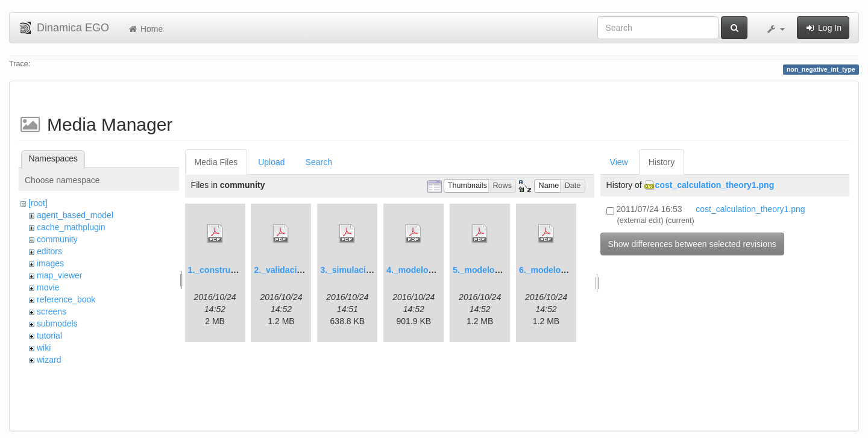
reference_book (66, 299)
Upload (271, 162)
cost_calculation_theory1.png (715, 185)
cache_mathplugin (71, 227)
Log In (823, 28)
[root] (38, 203)
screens (52, 311)
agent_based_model (75, 215)
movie (48, 287)
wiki (44, 348)
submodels (57, 324)
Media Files (216, 162)
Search (319, 162)
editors (49, 251)
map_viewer (59, 275)
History (662, 162)
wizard (49, 360)
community (57, 239)
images (50, 263)
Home (145, 29)
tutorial (49, 336)
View (619, 162)
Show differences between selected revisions (692, 244)
